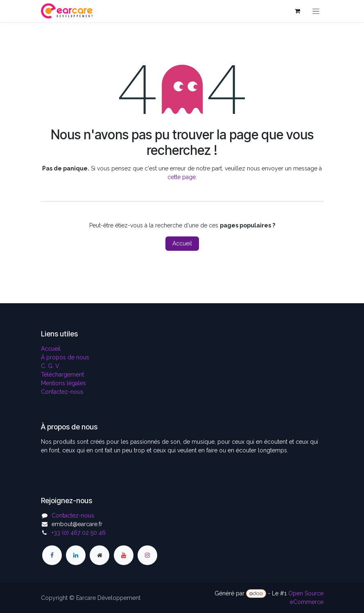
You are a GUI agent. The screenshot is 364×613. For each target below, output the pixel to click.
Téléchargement (62, 375)
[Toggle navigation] (316, 11)
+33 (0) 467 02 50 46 (79, 533)
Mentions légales (63, 383)
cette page (182, 177)
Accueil (182, 243)
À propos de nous (65, 357)
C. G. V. (51, 366)
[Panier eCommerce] (298, 11)
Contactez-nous (62, 392)
